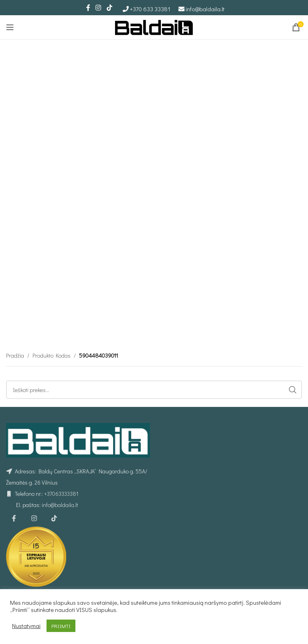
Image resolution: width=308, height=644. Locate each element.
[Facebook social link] (88, 8)
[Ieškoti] (154, 292)
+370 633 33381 (150, 9)
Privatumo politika (27, 584)
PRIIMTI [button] (61, 626)
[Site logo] (154, 26)
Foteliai (217, 570)
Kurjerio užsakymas (131, 570)
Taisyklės (17, 570)
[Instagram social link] (98, 8)
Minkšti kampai (226, 584)
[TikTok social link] (109, 8)
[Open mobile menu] (10, 27)
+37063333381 (61, 448)
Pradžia (15, 258)
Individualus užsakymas (137, 584)
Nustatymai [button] (26, 626)
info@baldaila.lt (205, 9)
